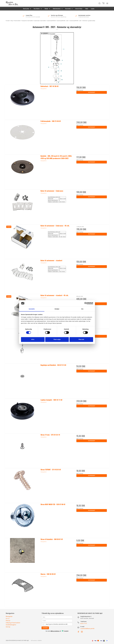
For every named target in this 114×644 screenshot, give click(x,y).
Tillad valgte (57, 339)
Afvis (33, 339)
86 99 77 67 (84, 623)
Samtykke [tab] (32, 309)
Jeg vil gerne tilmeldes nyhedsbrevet (57, 624)
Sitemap (8, 627)
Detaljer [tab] (57, 309)
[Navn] (57, 617)
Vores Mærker (37, 9)
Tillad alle (81, 339)
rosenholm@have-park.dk (87, 628)
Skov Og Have (26, 9)
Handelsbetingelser (11, 625)
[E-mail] (57, 620)
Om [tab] (82, 309)
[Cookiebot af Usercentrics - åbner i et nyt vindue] (86, 303)
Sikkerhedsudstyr (57, 9)
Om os (8, 619)
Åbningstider (9, 616)
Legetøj (93, 9)
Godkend (45, 628)
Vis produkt (92, 92)
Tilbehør (46, 9)
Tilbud (87, 9)
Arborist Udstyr (79, 9)
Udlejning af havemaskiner (13, 623)
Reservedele (68, 9)
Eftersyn (8, 621)
